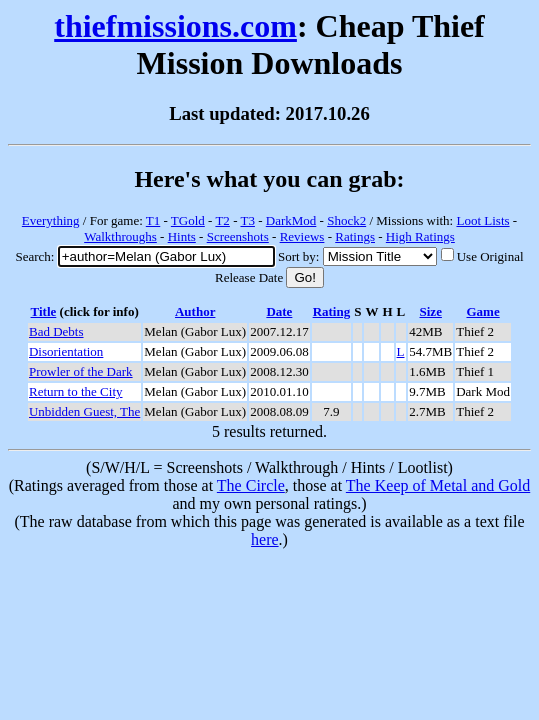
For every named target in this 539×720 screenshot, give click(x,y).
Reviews (302, 236)
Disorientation (66, 351)
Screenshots (238, 236)
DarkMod (291, 220)
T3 (247, 220)
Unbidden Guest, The (84, 411)
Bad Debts (56, 331)
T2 (222, 220)
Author (195, 311)
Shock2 (346, 220)
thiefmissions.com (175, 26)
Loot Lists (482, 220)
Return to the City (76, 391)
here (265, 539)
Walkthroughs (120, 236)
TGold (188, 220)
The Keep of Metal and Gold (438, 485)
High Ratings (420, 236)
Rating (332, 311)
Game (482, 311)
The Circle (251, 485)
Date (279, 311)
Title (44, 311)
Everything (51, 220)
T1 (153, 220)
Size (431, 311)
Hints (182, 236)
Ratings (355, 236)
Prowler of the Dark (81, 371)
